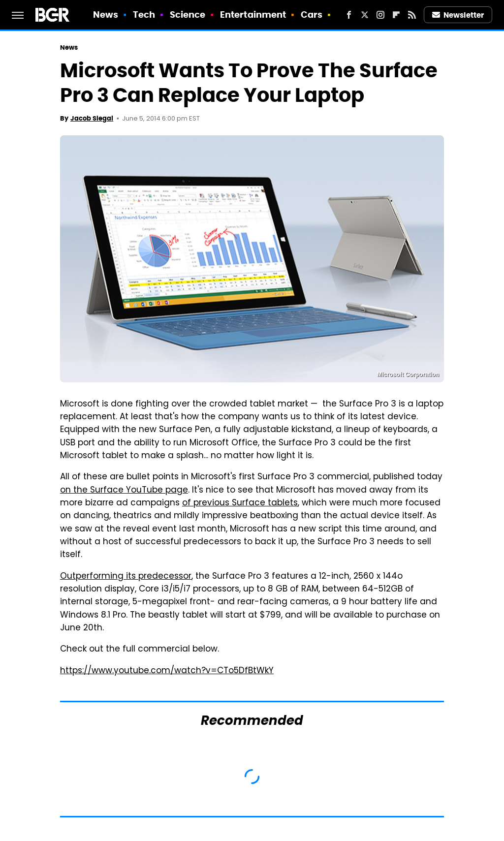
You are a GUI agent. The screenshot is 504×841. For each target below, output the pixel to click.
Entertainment (253, 15)
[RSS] (412, 15)
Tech (144, 15)
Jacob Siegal (92, 118)
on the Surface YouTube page (124, 491)
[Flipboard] (396, 15)
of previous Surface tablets (240, 503)
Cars (312, 15)
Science (188, 15)
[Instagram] (380, 15)
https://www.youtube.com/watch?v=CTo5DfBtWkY (167, 671)
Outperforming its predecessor (126, 577)
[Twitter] (365, 15)
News (106, 15)
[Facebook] (349, 15)
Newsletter (458, 15)
